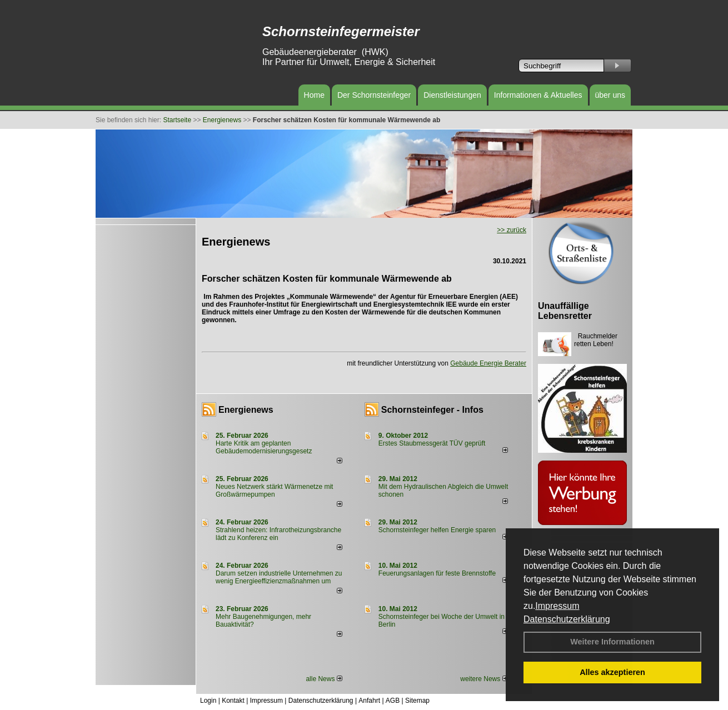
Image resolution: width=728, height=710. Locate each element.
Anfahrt (369, 701)
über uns (610, 95)
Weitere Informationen (612, 642)
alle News (324, 679)
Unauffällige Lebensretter (565, 311)
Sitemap (417, 701)
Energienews (246, 410)
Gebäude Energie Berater (488, 363)
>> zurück (512, 230)
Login (208, 701)
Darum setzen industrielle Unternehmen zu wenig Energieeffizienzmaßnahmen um (279, 577)
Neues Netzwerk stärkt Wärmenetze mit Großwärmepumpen (274, 491)
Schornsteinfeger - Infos (432, 410)
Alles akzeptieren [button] (612, 672)
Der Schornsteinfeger (374, 95)
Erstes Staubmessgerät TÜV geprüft (432, 443)
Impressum (557, 606)
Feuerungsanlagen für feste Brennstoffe (437, 573)
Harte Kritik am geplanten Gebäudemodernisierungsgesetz (264, 447)
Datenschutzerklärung (567, 619)
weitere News (484, 679)
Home (314, 95)
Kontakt (233, 701)
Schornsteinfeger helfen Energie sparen (437, 530)
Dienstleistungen (452, 95)
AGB (393, 701)
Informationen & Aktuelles (538, 95)
